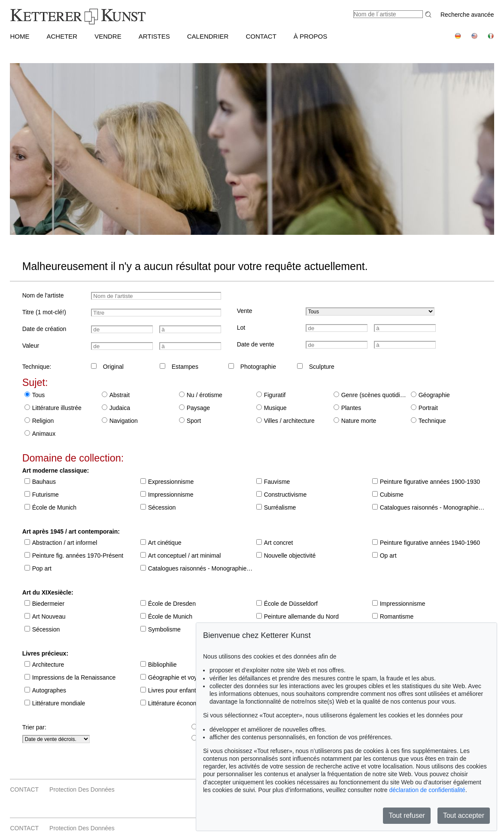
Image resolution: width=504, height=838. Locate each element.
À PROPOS (310, 36)
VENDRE (108, 36)
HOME (20, 36)
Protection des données (82, 789)
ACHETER (62, 36)
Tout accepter (464, 815)
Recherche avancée (467, 15)
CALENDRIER (208, 36)
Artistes (154, 36)
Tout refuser (407, 815)
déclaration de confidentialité (427, 790)
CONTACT (261, 36)
